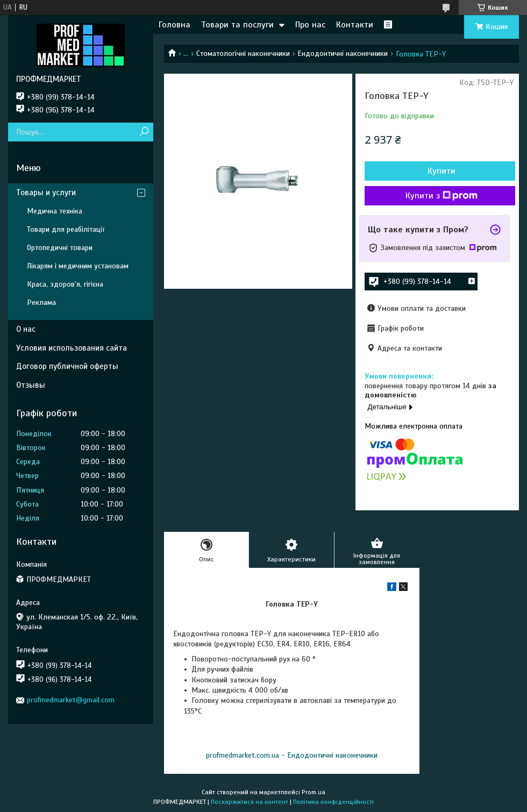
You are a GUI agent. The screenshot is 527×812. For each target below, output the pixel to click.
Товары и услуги (46, 193)
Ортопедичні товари (60, 248)
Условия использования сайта (72, 348)
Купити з (441, 196)
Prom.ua (314, 792)
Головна (175, 25)
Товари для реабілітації (66, 229)
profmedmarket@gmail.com (71, 700)
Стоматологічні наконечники (243, 54)
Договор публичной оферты (67, 366)
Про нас (310, 25)
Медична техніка (55, 211)
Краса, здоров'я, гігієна (65, 284)
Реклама (41, 302)
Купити (441, 171)
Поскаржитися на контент (250, 802)
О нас (26, 329)
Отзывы (31, 385)
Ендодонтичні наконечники (343, 54)
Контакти (355, 25)
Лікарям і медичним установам (78, 266)
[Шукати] (144, 132)
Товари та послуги (237, 25)
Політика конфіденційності (333, 802)
